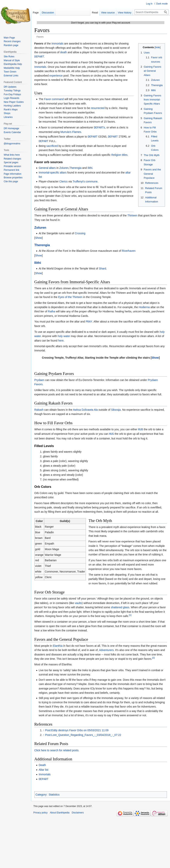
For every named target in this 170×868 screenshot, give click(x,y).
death (63, 52)
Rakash (39, 409)
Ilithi (90, 167)
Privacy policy (40, 811)
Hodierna (144, 306)
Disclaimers (78, 811)
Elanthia (58, 644)
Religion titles (119, 154)
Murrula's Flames (71, 132)
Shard (102, 268)
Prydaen (39, 379)
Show (38, 237)
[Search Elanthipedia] (151, 12)
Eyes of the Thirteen (70, 296)
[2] (153, 656)
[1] (130, 614)
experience (56, 75)
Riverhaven (129, 250)
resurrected (98, 108)
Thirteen (132, 215)
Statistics (54, 793)
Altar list (43, 768)
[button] (38, 237)
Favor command (54, 99)
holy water (64, 335)
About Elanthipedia (60, 811)
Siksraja (116, 409)
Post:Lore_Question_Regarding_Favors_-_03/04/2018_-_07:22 (83, 734)
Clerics (63, 181)
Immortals (57, 44)
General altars (47, 167)
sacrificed (52, 145)
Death (42, 764)
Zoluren (64, 167)
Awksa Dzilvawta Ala (85, 409)
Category (41, 793)
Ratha (51, 311)
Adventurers (106, 649)
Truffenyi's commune (85, 181)
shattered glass (120, 606)
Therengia (75, 167)
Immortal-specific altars (53, 172)
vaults (78, 602)
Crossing (80, 233)
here (61, 340)
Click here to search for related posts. (57, 749)
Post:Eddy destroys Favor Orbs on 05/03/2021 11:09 (77, 729)
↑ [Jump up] (44, 729)
